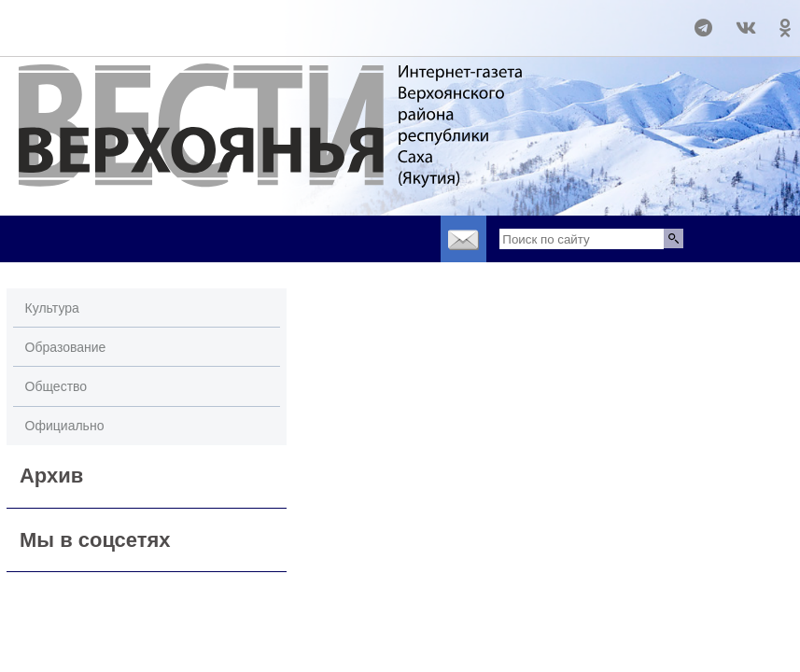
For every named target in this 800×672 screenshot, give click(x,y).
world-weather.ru (42, 20)
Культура (52, 308)
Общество (56, 386)
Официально (65, 426)
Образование (66, 347)
